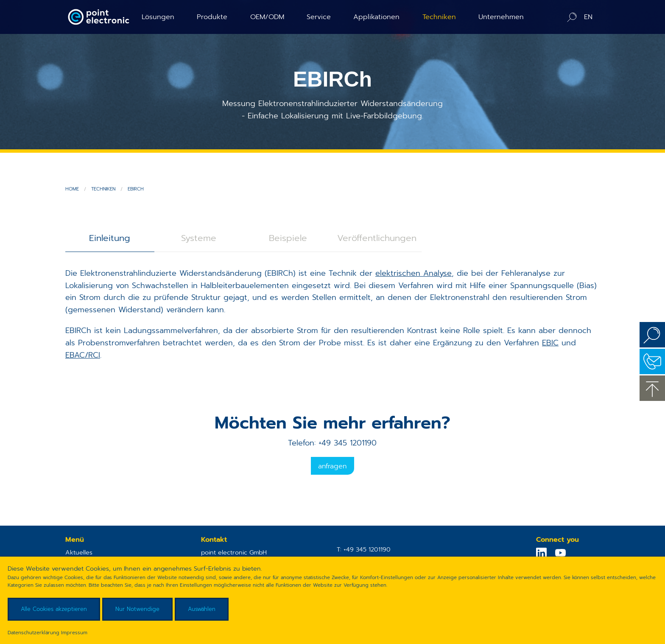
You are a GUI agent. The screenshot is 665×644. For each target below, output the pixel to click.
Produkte (212, 17)
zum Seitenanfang (652, 388)
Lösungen (158, 17)
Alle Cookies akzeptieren (54, 609)
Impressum (74, 633)
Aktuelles (79, 552)
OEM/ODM (267, 17)
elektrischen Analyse (414, 273)
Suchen (652, 335)
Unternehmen (501, 17)
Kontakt (652, 361)
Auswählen (202, 609)
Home (72, 189)
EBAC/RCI (83, 355)
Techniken (439, 17)
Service (319, 17)
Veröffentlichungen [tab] (377, 238)
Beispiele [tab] (288, 238)
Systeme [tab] (199, 238)
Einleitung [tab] (110, 238)
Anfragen (332, 466)
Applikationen (376, 17)
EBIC (550, 343)
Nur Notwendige (137, 609)
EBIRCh (136, 189)
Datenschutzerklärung (34, 633)
